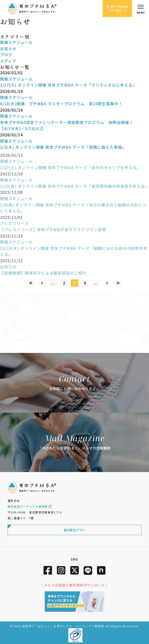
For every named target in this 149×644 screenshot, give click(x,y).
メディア (8, 61)
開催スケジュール (16, 42)
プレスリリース (14, 226)
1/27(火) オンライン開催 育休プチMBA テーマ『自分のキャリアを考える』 (70, 170)
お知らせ (8, 49)
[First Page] (31, 283)
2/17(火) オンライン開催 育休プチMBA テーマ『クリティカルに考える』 (68, 85)
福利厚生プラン (74, 530)
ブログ (6, 55)
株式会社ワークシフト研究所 (30, 506)
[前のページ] (42, 283)
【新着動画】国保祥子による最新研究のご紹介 (43, 275)
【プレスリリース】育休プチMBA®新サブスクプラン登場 (53, 232)
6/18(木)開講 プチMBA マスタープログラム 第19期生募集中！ (61, 104)
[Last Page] (118, 283)
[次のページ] (107, 283)
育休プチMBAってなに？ (117, 8)
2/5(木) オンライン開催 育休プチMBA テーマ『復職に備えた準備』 (63, 147)
